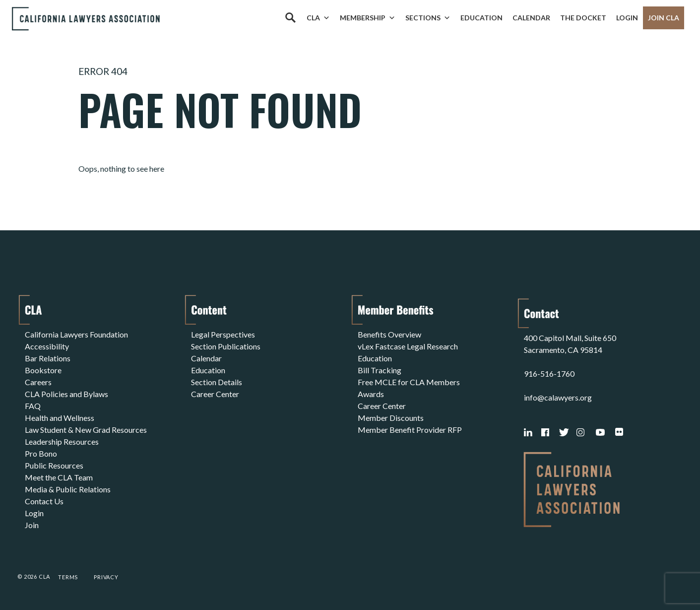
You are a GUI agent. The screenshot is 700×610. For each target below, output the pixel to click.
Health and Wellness (60, 418)
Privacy (106, 577)
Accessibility (47, 346)
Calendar (531, 18)
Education (481, 18)
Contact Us (44, 501)
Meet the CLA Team (59, 477)
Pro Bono (41, 453)
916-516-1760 (549, 373)
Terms (68, 577)
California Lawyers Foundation (76, 334)
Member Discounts (391, 418)
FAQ (33, 406)
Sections (428, 18)
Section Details (217, 382)
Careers (38, 382)
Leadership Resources (62, 441)
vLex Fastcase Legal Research (408, 346)
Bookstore (43, 370)
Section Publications (226, 346)
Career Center (215, 394)
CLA (318, 18)
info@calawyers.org (558, 397)
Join (32, 525)
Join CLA (664, 18)
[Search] (290, 18)
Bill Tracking (380, 370)
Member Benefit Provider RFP (410, 430)
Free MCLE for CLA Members (409, 382)
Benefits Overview (389, 334)
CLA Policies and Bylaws (66, 394)
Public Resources (54, 465)
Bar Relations (48, 358)
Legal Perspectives (223, 334)
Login (627, 18)
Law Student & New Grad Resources (86, 430)
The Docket (583, 18)
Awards (371, 394)
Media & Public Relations (68, 489)
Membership (368, 18)
